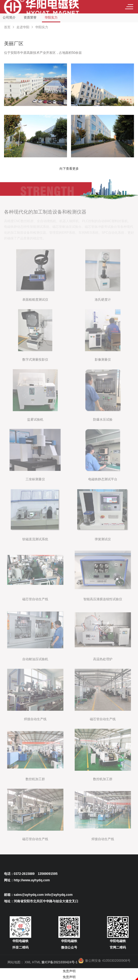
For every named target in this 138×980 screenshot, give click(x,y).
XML (28, 962)
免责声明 (69, 971)
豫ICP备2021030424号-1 (59, 962)
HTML (36, 962)
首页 (7, 27)
